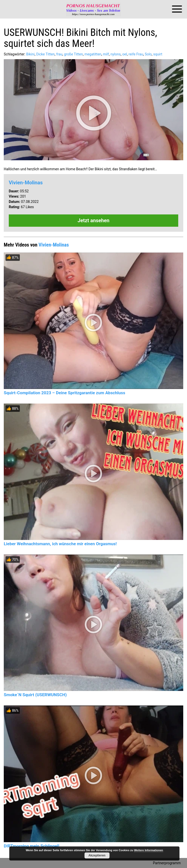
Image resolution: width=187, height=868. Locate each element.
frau (59, 54)
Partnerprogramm (167, 863)
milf (106, 54)
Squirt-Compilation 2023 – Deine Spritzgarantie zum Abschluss (64, 393)
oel (125, 54)
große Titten (73, 54)
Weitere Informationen (149, 850)
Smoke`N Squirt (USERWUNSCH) (35, 695)
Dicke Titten (45, 54)
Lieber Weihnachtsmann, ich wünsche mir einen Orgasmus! (60, 544)
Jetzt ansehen (94, 220)
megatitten (93, 54)
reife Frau (136, 54)
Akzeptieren (97, 855)
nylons (116, 54)
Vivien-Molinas (26, 183)
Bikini (30, 54)
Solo (148, 54)
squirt (158, 54)
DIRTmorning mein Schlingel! (32, 846)
